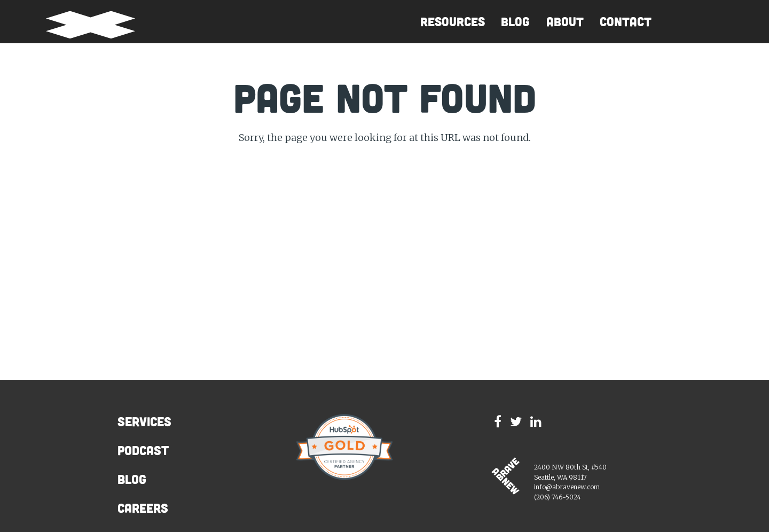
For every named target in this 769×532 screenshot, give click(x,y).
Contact (626, 22)
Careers (143, 508)
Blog (515, 22)
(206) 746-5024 (558, 497)
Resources (453, 22)
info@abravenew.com (567, 487)
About (565, 22)
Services (144, 421)
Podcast (143, 450)
